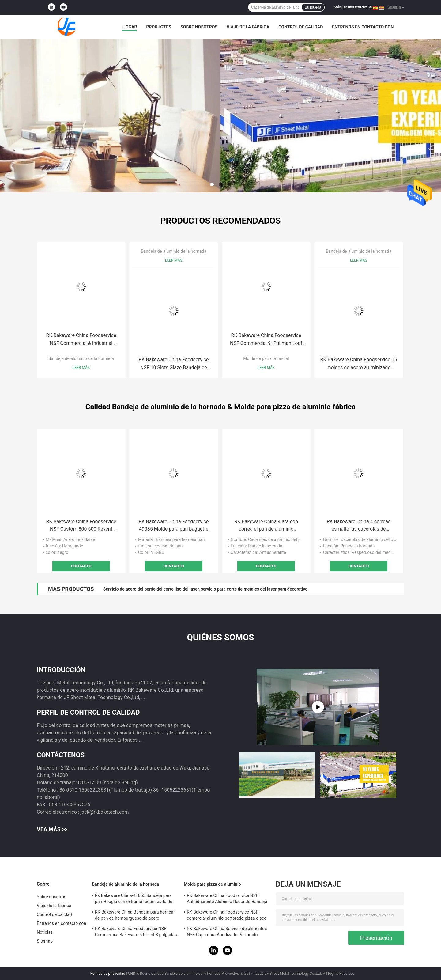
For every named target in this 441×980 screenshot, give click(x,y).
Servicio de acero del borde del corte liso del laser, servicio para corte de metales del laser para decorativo (205, 589)
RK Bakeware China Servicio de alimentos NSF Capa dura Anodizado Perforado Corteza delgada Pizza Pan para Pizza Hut (227, 933)
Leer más (81, 368)
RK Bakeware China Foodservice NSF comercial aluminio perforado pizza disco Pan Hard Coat (227, 916)
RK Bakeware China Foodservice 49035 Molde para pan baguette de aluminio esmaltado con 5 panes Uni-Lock (174, 526)
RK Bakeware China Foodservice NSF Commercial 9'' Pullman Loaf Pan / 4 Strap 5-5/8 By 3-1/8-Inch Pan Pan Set (266, 340)
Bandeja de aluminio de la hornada (81, 358)
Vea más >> (52, 829)
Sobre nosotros (199, 27)
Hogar (130, 27)
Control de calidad (301, 27)
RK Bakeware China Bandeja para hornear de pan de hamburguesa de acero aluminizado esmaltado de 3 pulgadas (135, 916)
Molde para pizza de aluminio (212, 884)
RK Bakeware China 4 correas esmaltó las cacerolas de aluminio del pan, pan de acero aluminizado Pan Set (359, 526)
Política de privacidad (108, 974)
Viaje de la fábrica (248, 27)
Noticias (45, 932)
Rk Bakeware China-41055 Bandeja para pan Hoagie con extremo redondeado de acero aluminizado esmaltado (134, 899)
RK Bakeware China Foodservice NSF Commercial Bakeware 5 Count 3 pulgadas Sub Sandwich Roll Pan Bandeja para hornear (136, 933)
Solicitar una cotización (353, 7)
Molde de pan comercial (266, 358)
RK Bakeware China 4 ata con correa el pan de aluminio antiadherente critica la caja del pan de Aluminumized (266, 526)
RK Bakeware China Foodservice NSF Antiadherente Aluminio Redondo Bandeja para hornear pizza (227, 899)
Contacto (81, 566)
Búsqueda (313, 7)
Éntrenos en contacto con (363, 27)
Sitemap (45, 941)
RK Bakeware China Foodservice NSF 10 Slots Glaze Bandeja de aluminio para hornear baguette (174, 364)
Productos (159, 27)
